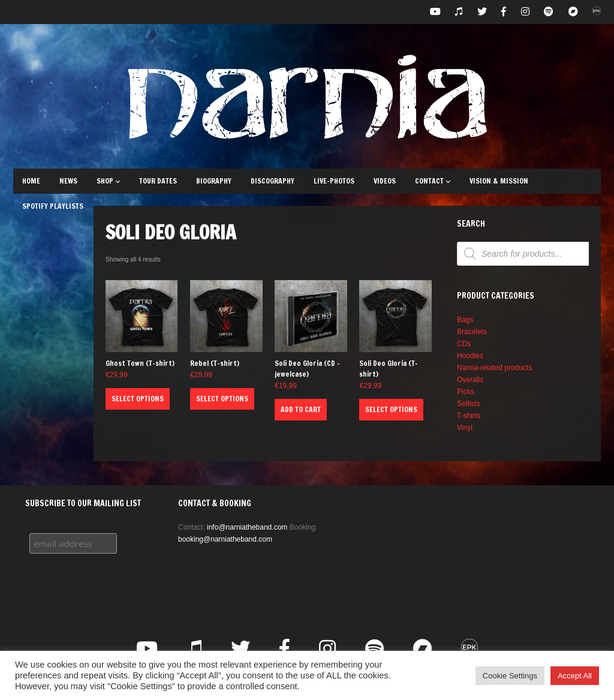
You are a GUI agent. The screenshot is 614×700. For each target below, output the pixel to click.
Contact (433, 181)
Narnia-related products (494, 368)
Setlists (469, 404)
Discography (273, 181)
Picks (466, 392)
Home (31, 181)
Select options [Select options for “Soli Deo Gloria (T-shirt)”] (391, 409)
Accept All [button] (575, 676)
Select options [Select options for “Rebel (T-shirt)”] (222, 399)
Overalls (470, 380)
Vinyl (465, 428)
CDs (464, 344)
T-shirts (469, 416)
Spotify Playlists (53, 206)
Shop (108, 181)
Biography (214, 181)
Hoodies (470, 356)
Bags (465, 320)
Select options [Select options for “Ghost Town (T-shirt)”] (138, 399)
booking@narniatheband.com (225, 539)
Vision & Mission (499, 181)
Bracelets (472, 332)
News (68, 181)
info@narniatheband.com (247, 527)
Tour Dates (158, 181)
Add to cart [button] (301, 409)
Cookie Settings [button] (510, 676)
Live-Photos (334, 181)
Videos (385, 181)
